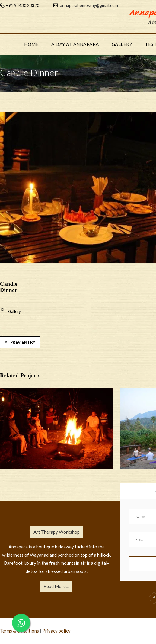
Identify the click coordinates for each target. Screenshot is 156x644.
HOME (31, 44)
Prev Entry (20, 342)
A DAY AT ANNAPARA (75, 44)
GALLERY (122, 44)
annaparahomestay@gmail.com (89, 5)
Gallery (14, 311)
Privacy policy (56, 631)
